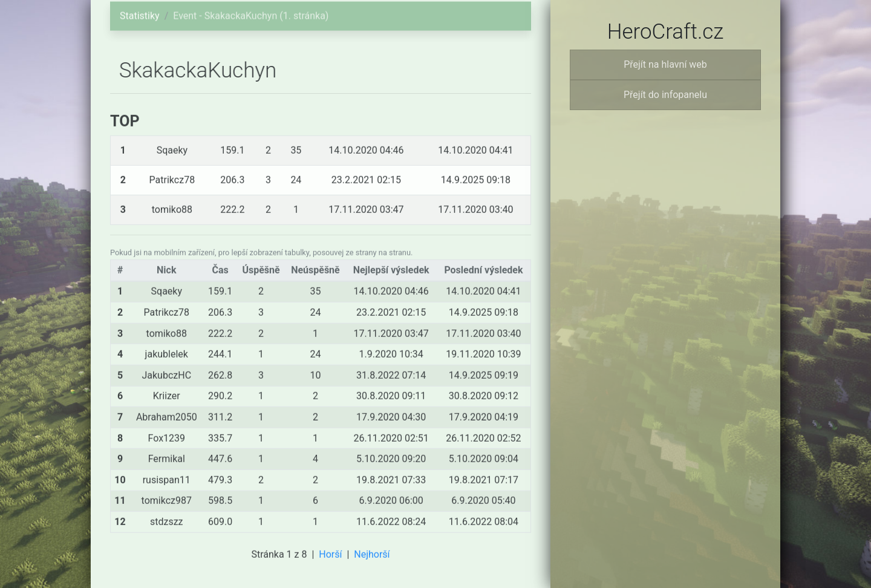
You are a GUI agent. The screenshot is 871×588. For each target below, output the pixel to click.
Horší (330, 558)
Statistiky (140, 11)
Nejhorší (372, 558)
